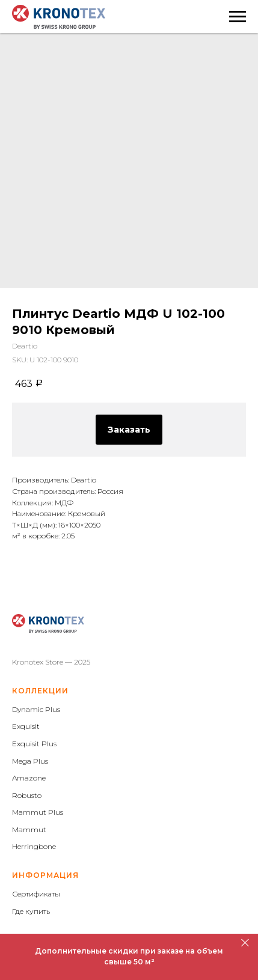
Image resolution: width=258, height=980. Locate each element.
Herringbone (34, 846)
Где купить (31, 911)
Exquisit (26, 726)
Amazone (29, 778)
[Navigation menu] (238, 17)
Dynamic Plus (36, 709)
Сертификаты (36, 894)
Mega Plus (30, 761)
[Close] (245, 942)
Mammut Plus (38, 812)
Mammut (29, 829)
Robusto (27, 795)
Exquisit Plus (34, 744)
